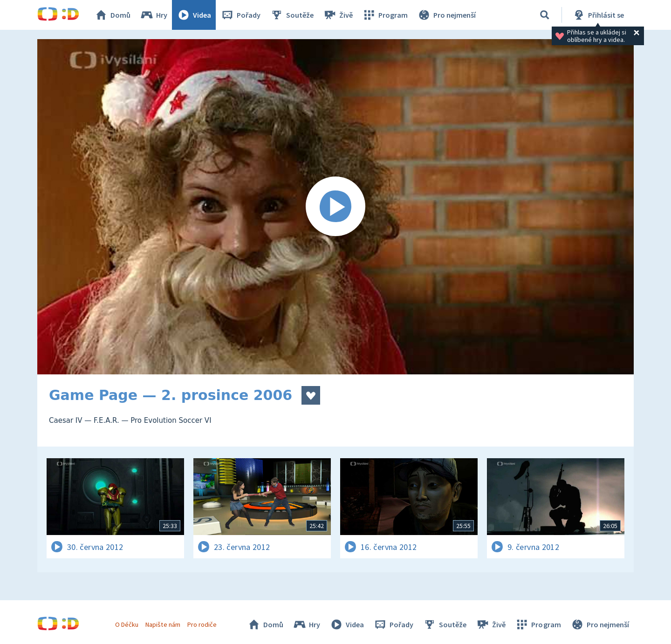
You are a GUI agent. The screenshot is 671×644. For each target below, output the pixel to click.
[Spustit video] (335, 207)
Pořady (240, 15)
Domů (112, 15)
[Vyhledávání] (545, 15)
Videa (194, 15)
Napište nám (163, 624)
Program (385, 15)
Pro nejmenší (446, 15)
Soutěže (292, 15)
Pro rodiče (202, 624)
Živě (338, 15)
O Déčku (127, 624)
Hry (154, 15)
